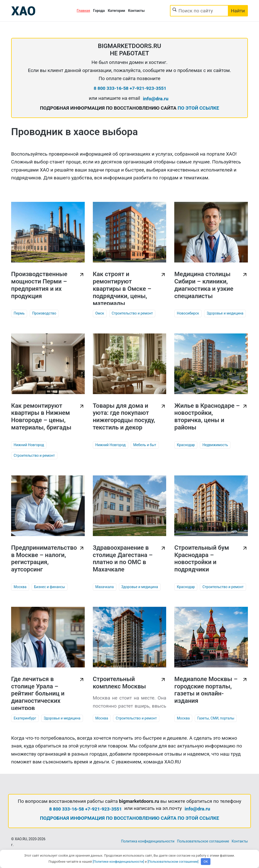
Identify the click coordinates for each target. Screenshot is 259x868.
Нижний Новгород (29, 445)
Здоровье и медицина (225, 313)
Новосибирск (188, 313)
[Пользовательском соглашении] (173, 862)
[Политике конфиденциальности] (118, 862)
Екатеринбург (25, 718)
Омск (100, 313)
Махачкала (105, 587)
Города (99, 11)
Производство (44, 313)
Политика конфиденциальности (148, 841)
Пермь (19, 313)
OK (206, 862)
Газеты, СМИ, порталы (216, 718)
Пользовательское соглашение (203, 841)
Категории (116, 11)
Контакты (136, 11)
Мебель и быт (145, 445)
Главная (83, 11)
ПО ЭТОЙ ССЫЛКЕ (198, 108)
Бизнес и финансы (50, 587)
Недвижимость (215, 445)
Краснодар (186, 445)
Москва (20, 587)
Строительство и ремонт (132, 313)
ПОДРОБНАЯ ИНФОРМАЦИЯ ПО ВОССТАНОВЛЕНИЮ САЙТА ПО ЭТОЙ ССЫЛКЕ (129, 818)
